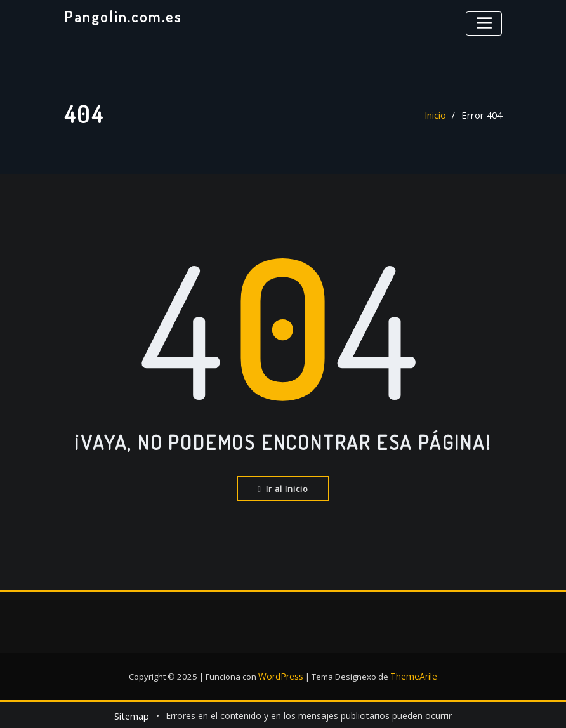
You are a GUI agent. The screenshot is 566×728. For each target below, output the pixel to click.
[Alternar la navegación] (485, 22)
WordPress (282, 675)
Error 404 (483, 115)
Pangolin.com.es (121, 16)
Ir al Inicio (283, 488)
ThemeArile (413, 675)
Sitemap (132, 714)
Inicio (438, 115)
